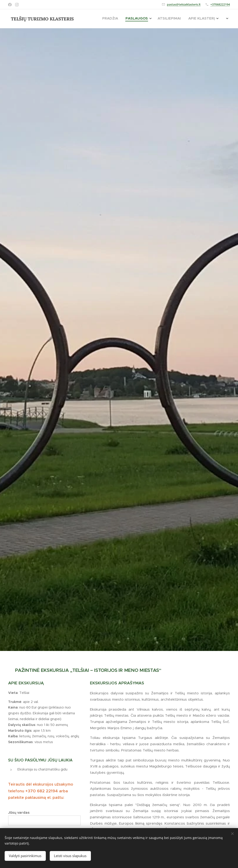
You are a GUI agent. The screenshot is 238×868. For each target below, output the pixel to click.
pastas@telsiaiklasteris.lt (184, 4)
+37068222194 (220, 4)
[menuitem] (177, 19)
